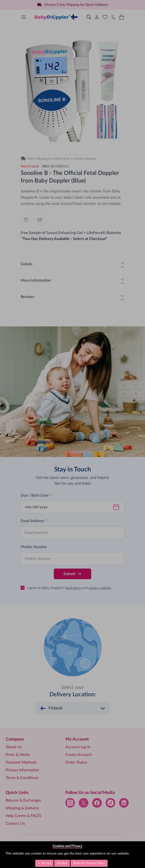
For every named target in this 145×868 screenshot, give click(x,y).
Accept (46, 863)
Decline (62, 863)
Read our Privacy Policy (89, 863)
